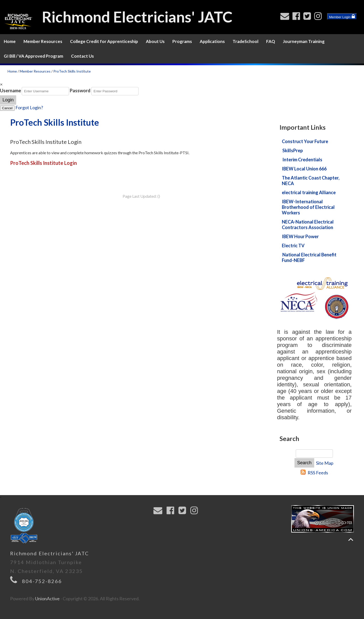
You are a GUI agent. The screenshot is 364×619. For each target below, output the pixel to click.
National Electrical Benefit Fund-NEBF (309, 257)
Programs (182, 41)
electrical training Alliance (309, 192)
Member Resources (43, 41)
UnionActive (47, 599)
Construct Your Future (305, 141)
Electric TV (293, 246)
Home (10, 41)
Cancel (7, 108)
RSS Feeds (318, 473)
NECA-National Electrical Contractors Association (308, 225)
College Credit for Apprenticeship (104, 41)
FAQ (271, 41)
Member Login (342, 16)
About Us (155, 41)
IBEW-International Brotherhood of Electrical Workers (308, 207)
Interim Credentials (302, 160)
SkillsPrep (293, 150)
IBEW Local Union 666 (304, 169)
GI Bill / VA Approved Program (33, 56)
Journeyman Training (304, 41)
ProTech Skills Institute (72, 71)
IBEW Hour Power (300, 236)
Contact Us (82, 56)
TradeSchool (245, 41)
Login (8, 100)
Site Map (325, 463)
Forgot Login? (29, 107)
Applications (212, 41)
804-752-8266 (42, 581)
